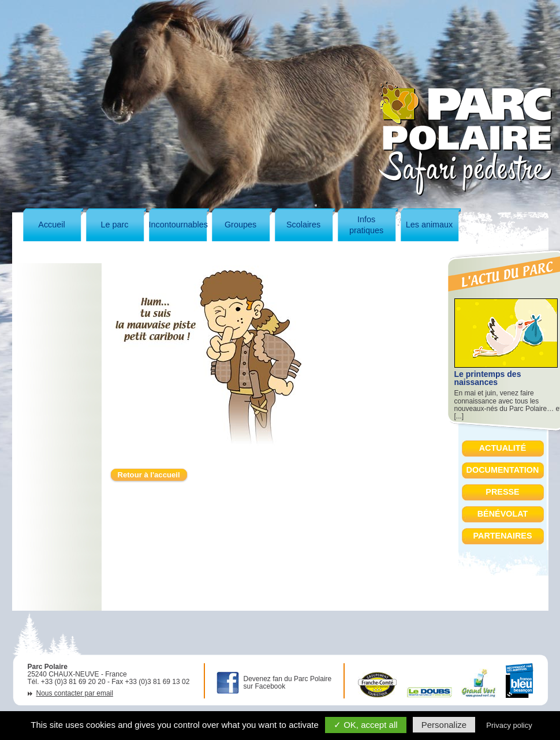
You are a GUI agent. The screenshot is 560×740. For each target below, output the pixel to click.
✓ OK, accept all (366, 725)
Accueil (51, 225)
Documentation (503, 470)
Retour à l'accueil (149, 475)
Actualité (503, 448)
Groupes (240, 225)
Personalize (444, 725)
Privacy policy (509, 725)
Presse (502, 492)
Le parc (115, 225)
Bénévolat (503, 514)
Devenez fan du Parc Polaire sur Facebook (288, 683)
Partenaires (502, 536)
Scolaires (303, 225)
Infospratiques (366, 225)
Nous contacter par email (75, 694)
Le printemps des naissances (488, 378)
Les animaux (430, 225)
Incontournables (178, 225)
